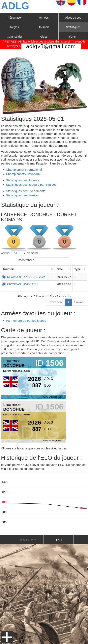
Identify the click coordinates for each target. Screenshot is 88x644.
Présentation (15, 18)
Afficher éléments (20, 253)
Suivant (79, 302)
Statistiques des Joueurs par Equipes (31, 185)
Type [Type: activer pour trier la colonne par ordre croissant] (76, 269)
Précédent (56, 302)
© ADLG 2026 (29, 540)
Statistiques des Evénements (26, 191)
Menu (7, 637)
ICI (72, 42)
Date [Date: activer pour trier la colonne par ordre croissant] (56, 269)
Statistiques (73, 27)
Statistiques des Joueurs (23, 180)
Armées (44, 18)
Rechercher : (44, 260)
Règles (15, 27)
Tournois (44, 27)
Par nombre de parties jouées (26, 321)
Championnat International (24, 170)
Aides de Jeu (73, 18)
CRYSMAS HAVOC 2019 (23, 284)
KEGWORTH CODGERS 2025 (26, 277)
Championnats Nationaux (23, 174)
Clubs (44, 37)
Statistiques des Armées (22, 195)
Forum (73, 37)
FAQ (59, 540)
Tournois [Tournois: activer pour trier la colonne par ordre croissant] (9, 269)
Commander (15, 37)
